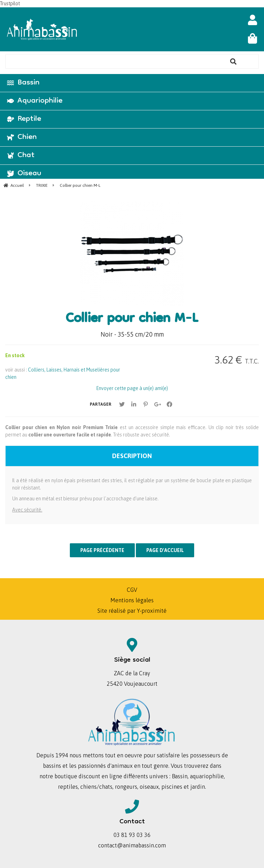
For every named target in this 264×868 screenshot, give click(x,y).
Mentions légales (132, 600)
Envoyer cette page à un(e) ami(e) (132, 388)
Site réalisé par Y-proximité (132, 611)
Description (132, 456)
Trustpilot (10, 3)
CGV (132, 590)
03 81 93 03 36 (132, 835)
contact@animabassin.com (132, 845)
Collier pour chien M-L (132, 319)
